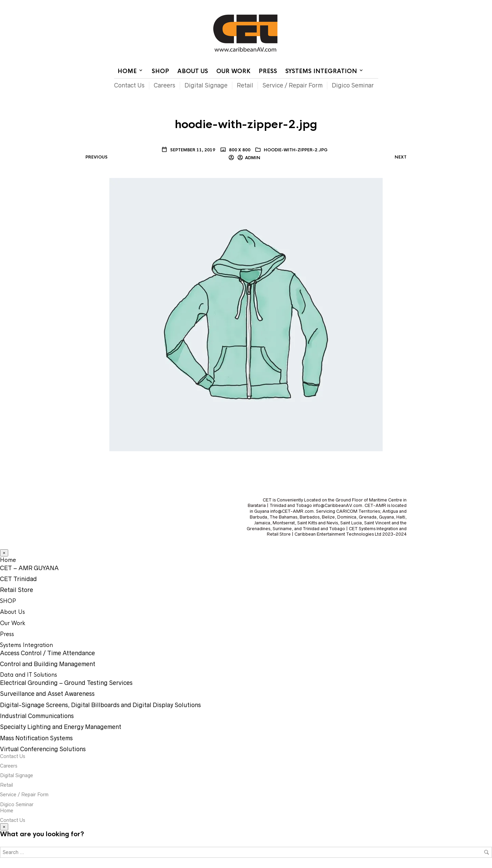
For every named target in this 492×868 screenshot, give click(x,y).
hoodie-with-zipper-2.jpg (296, 150)
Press (268, 71)
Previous (97, 157)
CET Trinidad (18, 579)
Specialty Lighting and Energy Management (61, 727)
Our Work (233, 71)
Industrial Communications (37, 716)
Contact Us (320, 5)
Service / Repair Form (292, 85)
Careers (165, 85)
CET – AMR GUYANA (29, 568)
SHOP (160, 71)
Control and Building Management (48, 664)
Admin (253, 158)
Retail (245, 85)
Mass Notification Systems (36, 738)
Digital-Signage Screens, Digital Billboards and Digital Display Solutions (100, 705)
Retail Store (17, 590)
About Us (193, 71)
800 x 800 (239, 150)
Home (295, 5)
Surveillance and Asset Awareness (47, 694)
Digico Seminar (353, 85)
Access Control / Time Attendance (47, 653)
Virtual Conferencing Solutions (43, 749)
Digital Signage (206, 85)
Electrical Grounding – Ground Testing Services (66, 683)
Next (401, 157)
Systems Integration (321, 71)
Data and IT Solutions (29, 675)
